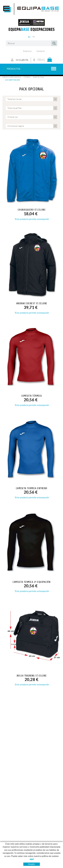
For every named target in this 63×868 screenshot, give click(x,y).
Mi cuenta (20, 60)
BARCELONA (39, 77)
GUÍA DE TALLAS (42, 862)
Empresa (27, 51)
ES (29, 37)
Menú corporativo (12, 77)
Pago (37, 865)
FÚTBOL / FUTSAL (11, 865)
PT (34, 37)
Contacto (41, 51)
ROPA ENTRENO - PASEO (15, 862)
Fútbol (27, 77)
